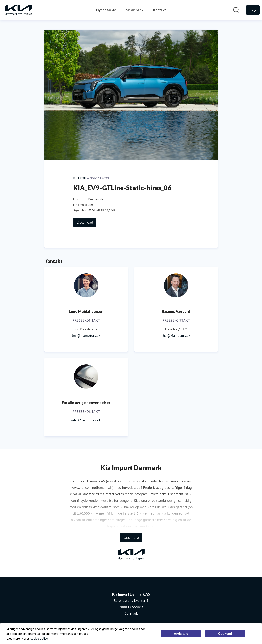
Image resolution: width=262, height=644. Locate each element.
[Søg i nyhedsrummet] (236, 10)
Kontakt (159, 10)
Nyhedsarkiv (106, 10)
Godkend (225, 634)
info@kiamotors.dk (86, 420)
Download (85, 222)
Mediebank (134, 10)
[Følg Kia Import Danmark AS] (253, 10)
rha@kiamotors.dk (176, 335)
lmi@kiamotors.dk (86, 335)
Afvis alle (181, 634)
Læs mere (131, 537)
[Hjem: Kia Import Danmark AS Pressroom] (18, 10)
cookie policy (39, 638)
